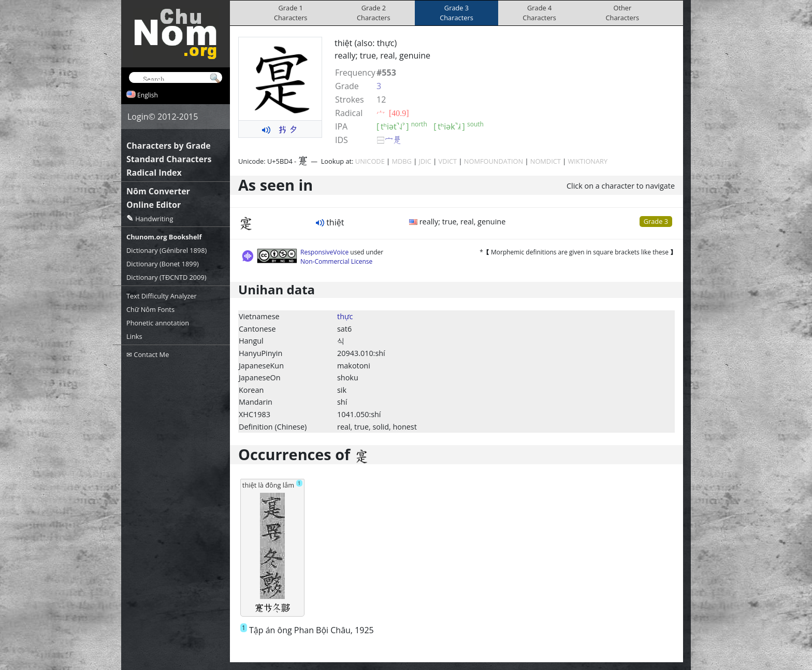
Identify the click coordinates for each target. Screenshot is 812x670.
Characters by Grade (169, 146)
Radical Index (154, 173)
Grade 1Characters (291, 13)
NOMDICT (546, 161)
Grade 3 (656, 221)
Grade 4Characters (539, 13)
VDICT (448, 161)
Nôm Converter (158, 191)
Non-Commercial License (336, 261)
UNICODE (370, 161)
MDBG (401, 161)
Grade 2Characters (374, 13)
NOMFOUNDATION (494, 161)
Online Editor (154, 205)
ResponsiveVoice (324, 252)
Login (138, 117)
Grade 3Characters (456, 13)
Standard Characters (169, 159)
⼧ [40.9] (393, 113)
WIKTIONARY (588, 161)
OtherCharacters (623, 13)
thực (345, 316)
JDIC (425, 161)
